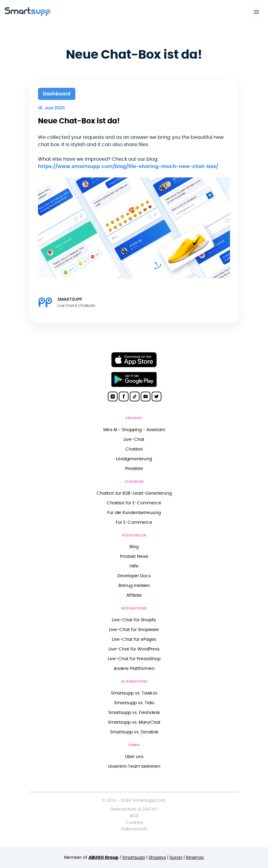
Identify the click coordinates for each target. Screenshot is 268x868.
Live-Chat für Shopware (134, 630)
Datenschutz (134, 829)
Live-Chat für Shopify (134, 620)
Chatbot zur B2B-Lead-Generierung (134, 493)
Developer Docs (134, 576)
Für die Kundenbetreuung (134, 513)
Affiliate (134, 595)
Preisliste (134, 469)
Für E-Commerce (134, 522)
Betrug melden (134, 586)
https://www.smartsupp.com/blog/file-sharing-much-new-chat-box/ (128, 166)
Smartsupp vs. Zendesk (134, 732)
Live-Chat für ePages (134, 639)
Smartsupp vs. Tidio (134, 703)
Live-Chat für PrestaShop (134, 659)
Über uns (134, 757)
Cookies (134, 823)
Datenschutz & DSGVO (134, 809)
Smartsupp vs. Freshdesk (134, 713)
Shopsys (157, 858)
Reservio (195, 858)
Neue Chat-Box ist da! (79, 121)
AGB (134, 816)
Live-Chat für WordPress (134, 649)
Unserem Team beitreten (134, 766)
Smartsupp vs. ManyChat (134, 722)
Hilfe (134, 566)
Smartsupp (134, 858)
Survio (176, 858)
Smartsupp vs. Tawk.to (134, 693)
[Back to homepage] (28, 15)
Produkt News (134, 556)
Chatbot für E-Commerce (134, 503)
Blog (134, 547)
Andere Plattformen (134, 669)
